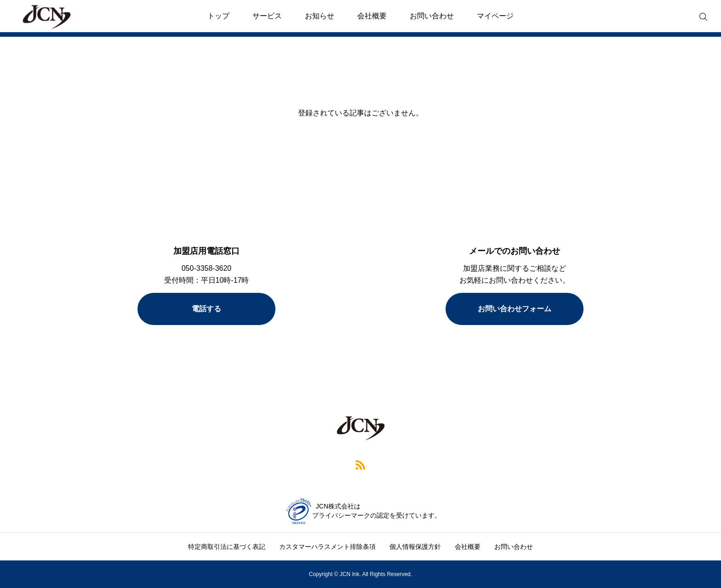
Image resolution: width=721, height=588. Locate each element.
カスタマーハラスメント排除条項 (327, 547)
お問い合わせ (432, 16)
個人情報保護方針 (415, 547)
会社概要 (372, 16)
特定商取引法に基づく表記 (227, 547)
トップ (218, 16)
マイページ (495, 16)
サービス (267, 16)
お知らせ (320, 16)
